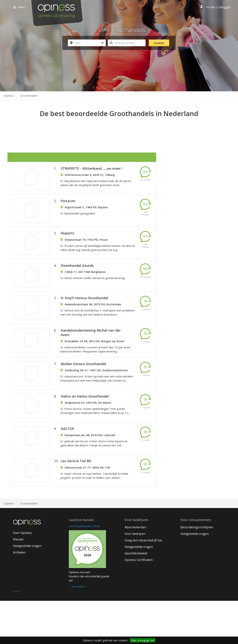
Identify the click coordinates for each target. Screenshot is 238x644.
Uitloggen (224, 7)
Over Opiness (22, 576)
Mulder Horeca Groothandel (83, 392)
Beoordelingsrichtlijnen (197, 570)
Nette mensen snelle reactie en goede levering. (95, 293)
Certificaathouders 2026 (84, 569)
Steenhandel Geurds (77, 280)
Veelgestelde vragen (27, 589)
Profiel (211, 7)
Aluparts (67, 244)
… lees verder (77, 630)
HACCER (67, 465)
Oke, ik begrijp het (143, 640)
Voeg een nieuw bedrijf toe (143, 583)
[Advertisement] (119, 129)
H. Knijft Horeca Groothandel (84, 317)
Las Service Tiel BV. (76, 502)
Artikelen (19, 596)
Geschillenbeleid (136, 596)
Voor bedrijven (135, 577)
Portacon (68, 207)
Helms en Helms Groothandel (85, 428)
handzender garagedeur (80, 219)
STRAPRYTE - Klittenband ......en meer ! (91, 170)
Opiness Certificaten (139, 603)
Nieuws (18, 583)
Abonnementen (135, 570)
